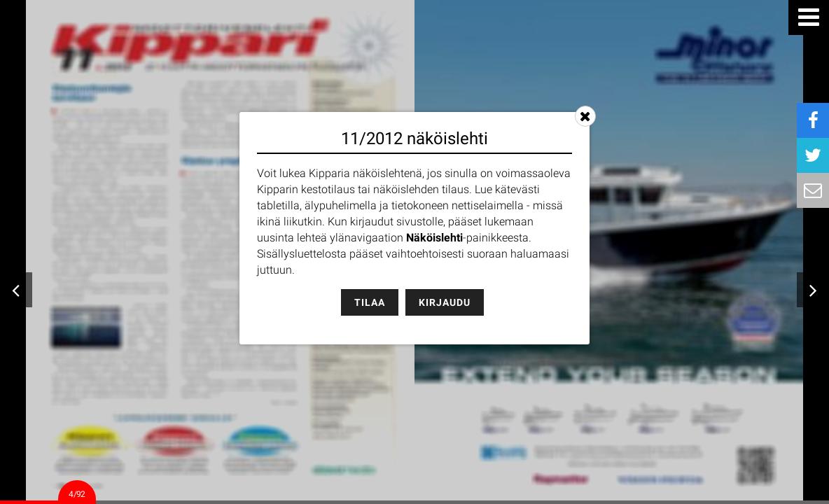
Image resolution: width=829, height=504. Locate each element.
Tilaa (370, 302)
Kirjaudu (445, 302)
